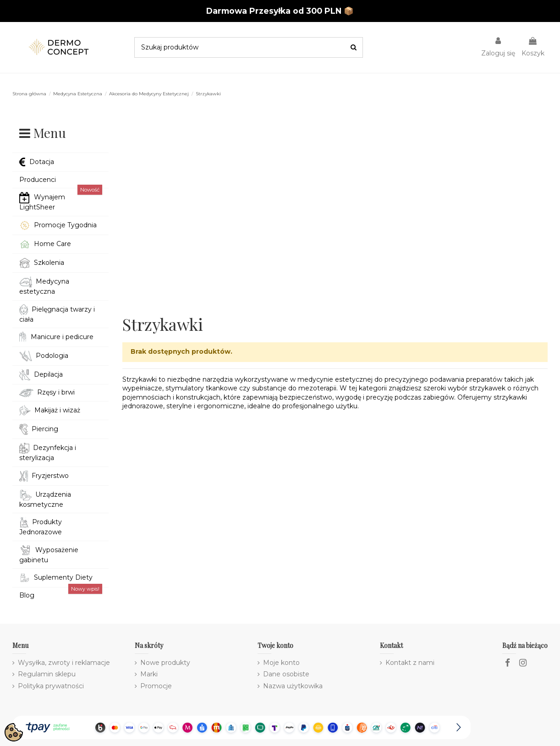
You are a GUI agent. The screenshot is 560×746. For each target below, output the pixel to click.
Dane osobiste (286, 674)
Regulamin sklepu (47, 674)
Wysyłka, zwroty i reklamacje (64, 663)
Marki (149, 674)
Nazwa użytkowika (293, 686)
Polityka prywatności (51, 686)
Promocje (156, 686)
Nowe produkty (165, 663)
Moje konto (281, 663)
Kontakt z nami (410, 663)
